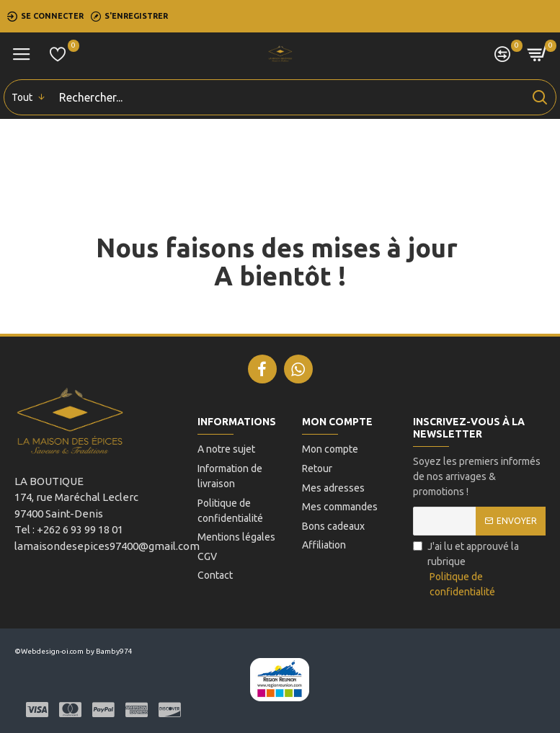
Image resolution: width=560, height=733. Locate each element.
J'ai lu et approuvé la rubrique (479, 570)
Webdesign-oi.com (52, 651)
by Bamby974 (109, 651)
